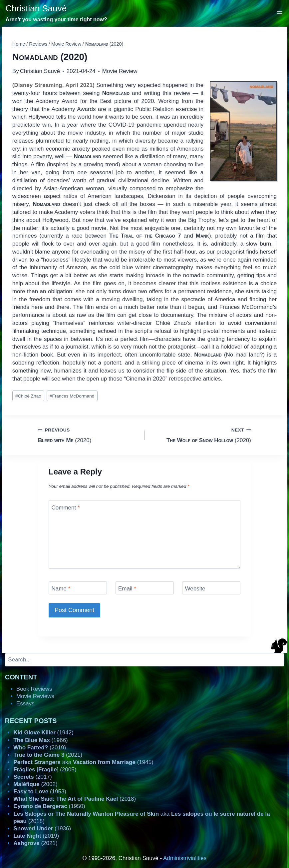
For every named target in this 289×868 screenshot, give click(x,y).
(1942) (43, 733)
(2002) (35, 784)
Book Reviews (34, 689)
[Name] (78, 588)
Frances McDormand (72, 396)
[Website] (211, 588)
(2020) (88, 435)
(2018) (75, 799)
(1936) (42, 829)
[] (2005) (45, 770)
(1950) (49, 806)
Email (127, 589)
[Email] (145, 588)
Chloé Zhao (28, 396)
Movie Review (120, 71)
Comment (66, 507)
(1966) (40, 740)
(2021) (48, 755)
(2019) (40, 748)
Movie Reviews (35, 696)
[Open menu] (280, 13)
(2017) (32, 777)
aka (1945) (83, 762)
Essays (25, 704)
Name (61, 589)
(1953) (40, 792)
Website (195, 589)
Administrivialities (185, 858)
